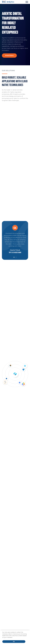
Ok (14, 642)
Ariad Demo (9, 55)
